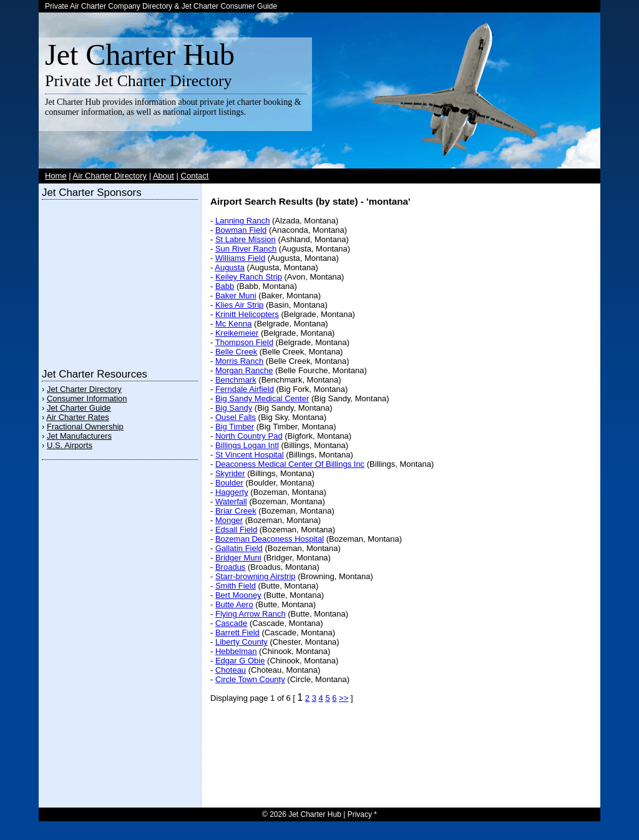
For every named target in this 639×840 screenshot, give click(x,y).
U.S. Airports (70, 445)
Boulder (229, 483)
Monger (229, 520)
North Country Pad (249, 436)
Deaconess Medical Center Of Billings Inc (290, 464)
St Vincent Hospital (250, 455)
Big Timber (235, 427)
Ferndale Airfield (245, 389)
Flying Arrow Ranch (251, 614)
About (163, 176)
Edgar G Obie (240, 661)
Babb (225, 286)
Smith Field (236, 586)
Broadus (230, 567)
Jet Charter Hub (140, 55)
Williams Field (240, 258)
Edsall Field (236, 530)
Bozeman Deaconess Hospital (270, 539)
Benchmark (236, 380)
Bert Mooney (238, 595)
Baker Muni (236, 295)
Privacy (360, 814)
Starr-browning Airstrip (256, 576)
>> (344, 698)
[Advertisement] (120, 281)
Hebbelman (236, 651)
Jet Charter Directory (84, 389)
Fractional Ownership (85, 427)
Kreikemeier (237, 333)
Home (56, 176)
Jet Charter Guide (79, 408)
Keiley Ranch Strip (249, 277)
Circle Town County (250, 679)
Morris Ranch (239, 361)
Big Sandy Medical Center (262, 398)
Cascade (231, 623)
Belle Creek (236, 352)
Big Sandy (234, 408)
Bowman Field (241, 230)
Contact (195, 176)
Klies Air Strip (239, 305)
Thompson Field (244, 342)
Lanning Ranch (242, 221)
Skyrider (230, 473)
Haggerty (232, 492)
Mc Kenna (234, 324)
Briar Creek (236, 511)
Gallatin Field (239, 548)
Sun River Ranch (246, 249)
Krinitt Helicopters (247, 314)
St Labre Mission (246, 239)
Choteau (231, 670)
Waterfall (231, 501)
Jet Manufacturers (79, 436)
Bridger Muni (238, 558)
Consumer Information (87, 398)
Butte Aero (234, 604)
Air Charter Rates (77, 417)
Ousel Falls (236, 417)
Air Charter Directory (110, 176)
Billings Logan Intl (247, 445)
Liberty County (241, 642)
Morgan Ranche (244, 370)
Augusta (230, 267)
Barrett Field (237, 632)
